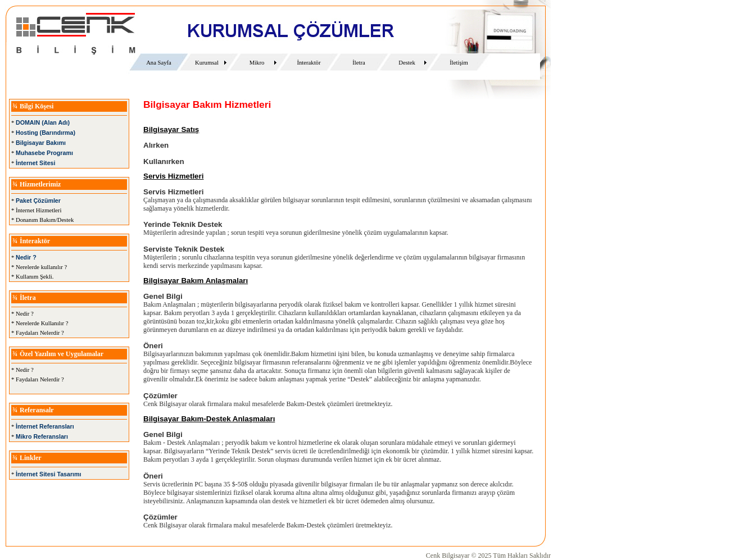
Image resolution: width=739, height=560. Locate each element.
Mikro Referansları (42, 436)
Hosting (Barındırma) (46, 133)
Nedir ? (26, 257)
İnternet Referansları (45, 426)
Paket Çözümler (38, 201)
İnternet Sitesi (35, 163)
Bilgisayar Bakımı (41, 143)
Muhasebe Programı (44, 153)
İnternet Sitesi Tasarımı (48, 474)
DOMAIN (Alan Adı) (43, 122)
